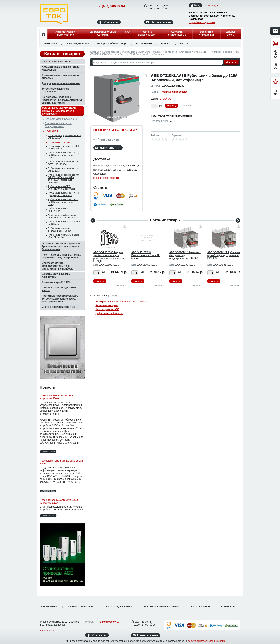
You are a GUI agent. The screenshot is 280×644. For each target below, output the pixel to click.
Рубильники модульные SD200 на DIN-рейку (64, 223)
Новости (166, 44)
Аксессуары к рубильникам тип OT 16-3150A (64, 137)
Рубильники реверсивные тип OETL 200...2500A (64, 163)
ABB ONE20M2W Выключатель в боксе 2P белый (146, 255)
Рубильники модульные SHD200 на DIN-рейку (60, 229)
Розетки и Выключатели (147, 33)
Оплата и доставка (77, 44)
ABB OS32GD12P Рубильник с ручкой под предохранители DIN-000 (225, 255)
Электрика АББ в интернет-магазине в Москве (122, 302)
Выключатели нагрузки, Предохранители (58, 125)
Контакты (186, 44)
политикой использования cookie (207, 641)
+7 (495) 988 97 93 (107, 6)
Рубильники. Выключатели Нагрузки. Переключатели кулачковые (157, 52)
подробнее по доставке (202, 22)
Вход (197, 5)
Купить (172, 106)
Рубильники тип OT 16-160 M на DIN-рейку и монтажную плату (63, 202)
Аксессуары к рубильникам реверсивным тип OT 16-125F (64, 216)
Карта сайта (47, 631)
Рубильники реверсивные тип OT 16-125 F (64, 169)
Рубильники (200, 52)
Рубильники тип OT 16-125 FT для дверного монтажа (64, 194)
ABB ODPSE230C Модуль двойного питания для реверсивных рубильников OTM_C (109, 257)
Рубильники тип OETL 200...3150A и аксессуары (61, 188)
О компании (50, 44)
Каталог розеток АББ (107, 309)
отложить (186, 106)
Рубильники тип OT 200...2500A (58, 210)
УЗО (127, 32)
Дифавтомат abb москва (109, 313)
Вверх (256, 631)
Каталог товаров (111, 52)
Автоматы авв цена (107, 305)
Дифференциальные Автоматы (103, 33)
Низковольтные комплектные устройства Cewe (56, 397)
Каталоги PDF (144, 44)
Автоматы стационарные (177, 33)
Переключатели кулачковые (61, 119)
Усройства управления (207, 33)
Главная (95, 52)
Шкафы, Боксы (231, 33)
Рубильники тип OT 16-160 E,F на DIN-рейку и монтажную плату (64, 155)
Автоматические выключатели (66, 33)
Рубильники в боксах (221, 52)
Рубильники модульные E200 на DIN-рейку (63, 147)
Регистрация (211, 5)
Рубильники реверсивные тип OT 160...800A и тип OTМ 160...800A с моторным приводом (64, 179)
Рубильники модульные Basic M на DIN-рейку (64, 236)
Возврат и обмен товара (112, 44)
